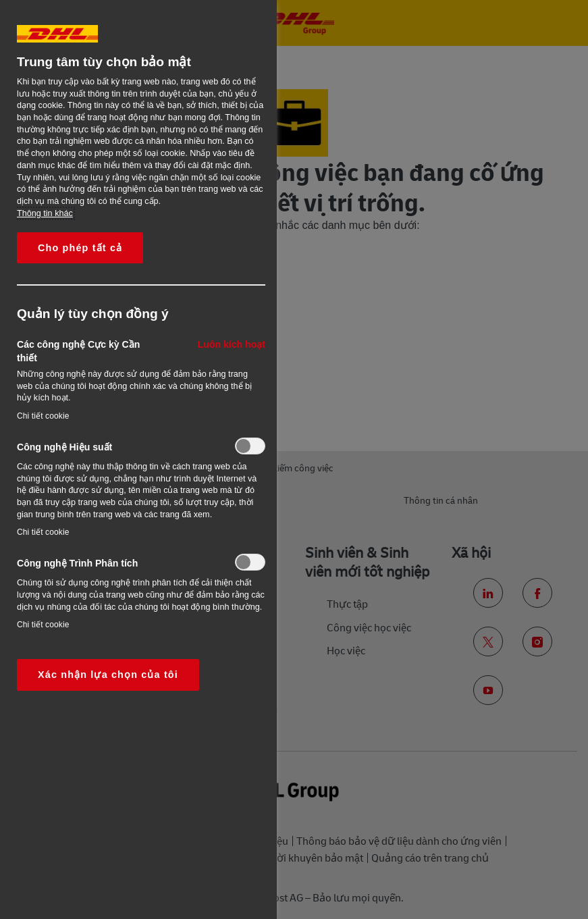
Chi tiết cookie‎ (43, 416)
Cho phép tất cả (80, 248)
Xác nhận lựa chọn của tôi (108, 675)
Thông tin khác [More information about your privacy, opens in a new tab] (45, 213)
